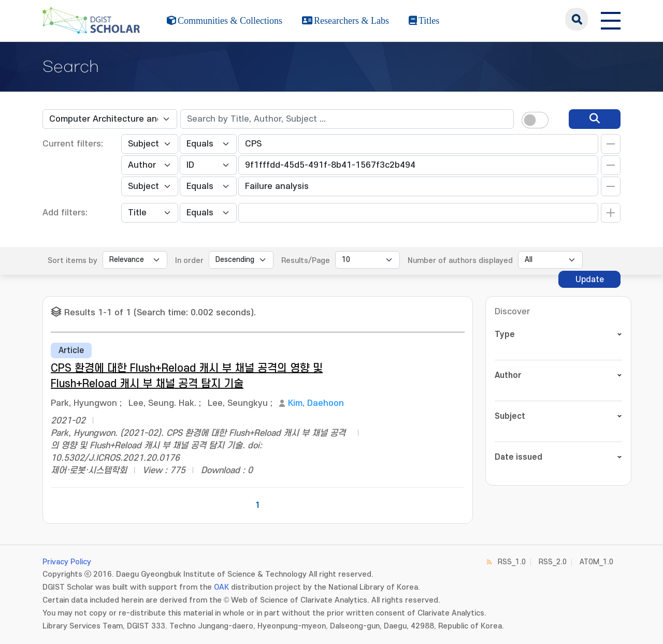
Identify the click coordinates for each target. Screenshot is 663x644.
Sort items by (73, 261)
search (576, 19)
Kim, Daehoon (316, 403)
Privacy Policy (67, 562)
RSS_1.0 (512, 562)
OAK (221, 587)
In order (189, 261)
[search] (595, 119)
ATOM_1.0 (596, 562)
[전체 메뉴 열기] (611, 19)
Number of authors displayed (460, 261)
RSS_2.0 (553, 562)
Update (590, 280)
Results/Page (306, 261)
